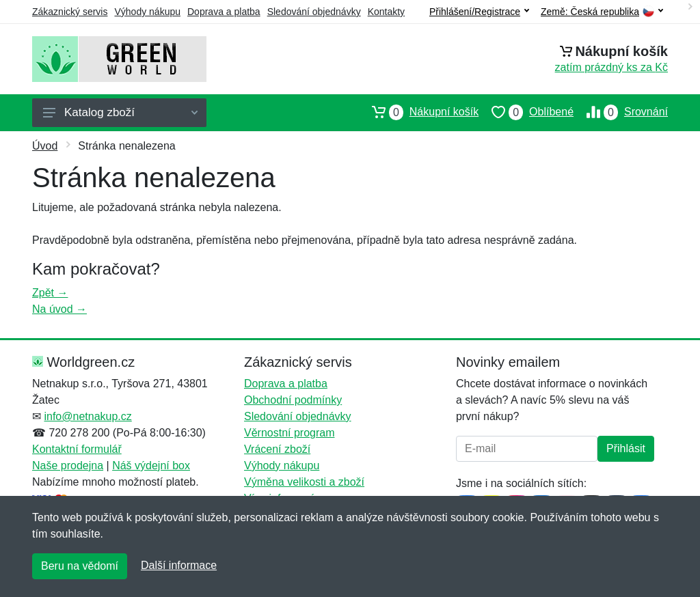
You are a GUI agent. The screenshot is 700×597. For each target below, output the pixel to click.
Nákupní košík (419, 112)
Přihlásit (626, 448)
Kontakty (386, 12)
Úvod (45, 146)
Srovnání (621, 112)
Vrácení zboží (277, 449)
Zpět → (50, 293)
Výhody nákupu (147, 12)
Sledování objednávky (314, 12)
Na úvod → (59, 309)
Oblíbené (526, 112)
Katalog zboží (120, 112)
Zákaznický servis (70, 12)
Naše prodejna (68, 466)
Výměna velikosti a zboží (304, 482)
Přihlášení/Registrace (479, 12)
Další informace (179, 565)
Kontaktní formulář (77, 449)
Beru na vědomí (80, 566)
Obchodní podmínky (293, 400)
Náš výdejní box (151, 466)
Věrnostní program (290, 433)
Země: (602, 12)
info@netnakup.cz (87, 416)
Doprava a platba (224, 12)
